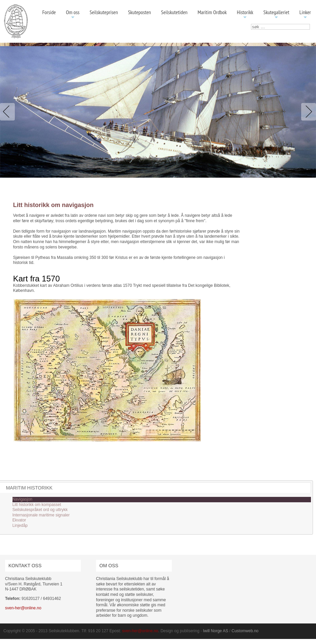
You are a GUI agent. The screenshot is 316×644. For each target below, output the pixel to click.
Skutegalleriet (276, 15)
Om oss (73, 15)
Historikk (245, 15)
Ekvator (19, 520)
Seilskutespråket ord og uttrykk (40, 510)
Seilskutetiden (174, 12)
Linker (305, 15)
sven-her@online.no (23, 608)
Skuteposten (139, 12)
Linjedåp (20, 526)
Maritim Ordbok (212, 12)
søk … (251, 24)
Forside (49, 12)
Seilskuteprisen (104, 12)
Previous (9, 112)
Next (307, 112)
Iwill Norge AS (216, 631)
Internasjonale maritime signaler (41, 515)
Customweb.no (245, 631)
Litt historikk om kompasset (37, 505)
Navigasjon (22, 499)
